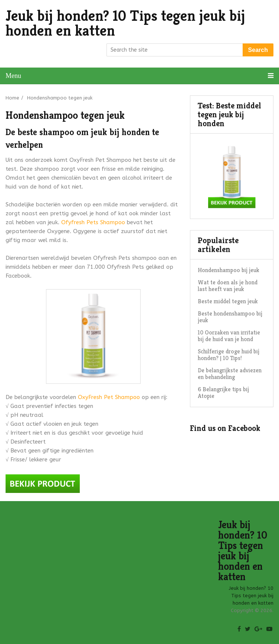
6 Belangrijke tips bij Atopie (223, 393)
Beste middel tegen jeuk (228, 301)
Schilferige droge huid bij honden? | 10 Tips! (229, 355)
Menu (13, 76)
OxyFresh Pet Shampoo (109, 397)
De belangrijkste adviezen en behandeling (230, 374)
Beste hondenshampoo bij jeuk (230, 317)
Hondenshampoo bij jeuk (229, 270)
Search (258, 50)
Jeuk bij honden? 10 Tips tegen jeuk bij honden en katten (125, 23)
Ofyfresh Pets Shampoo (93, 222)
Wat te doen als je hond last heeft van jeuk (228, 286)
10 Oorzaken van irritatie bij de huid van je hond (229, 336)
